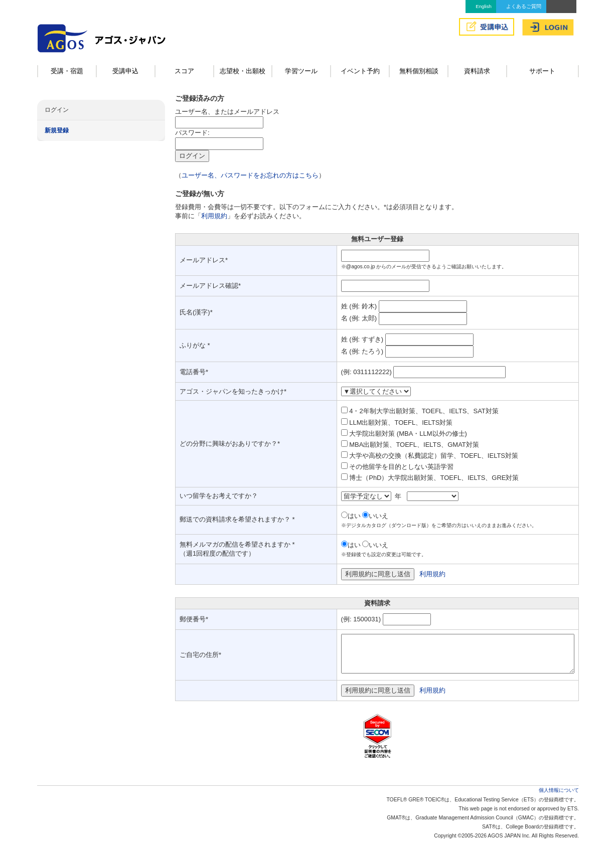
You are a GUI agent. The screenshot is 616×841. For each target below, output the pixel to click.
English (483, 6)
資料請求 (477, 71)
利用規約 (214, 216)
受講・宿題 (67, 71)
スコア (184, 71)
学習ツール (301, 71)
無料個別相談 (419, 71)
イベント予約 (360, 71)
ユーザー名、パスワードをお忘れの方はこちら (250, 175)
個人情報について (559, 790)
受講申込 (125, 71)
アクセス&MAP (561, 7)
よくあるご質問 (524, 6)
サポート (542, 71)
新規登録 (57, 130)
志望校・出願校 (243, 71)
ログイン (57, 110)
